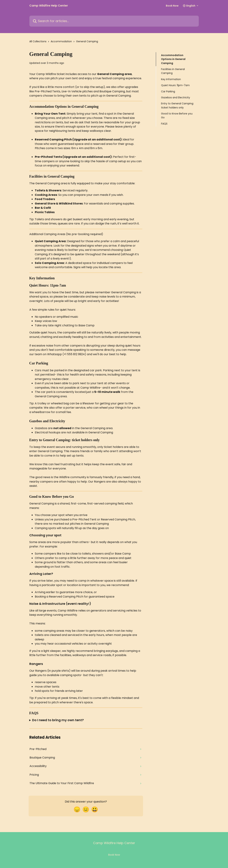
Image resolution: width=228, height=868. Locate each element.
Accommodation (61, 41)
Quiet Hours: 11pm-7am (175, 85)
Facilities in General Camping (173, 71)
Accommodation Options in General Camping (173, 59)
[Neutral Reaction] (86, 809)
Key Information (171, 79)
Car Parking (168, 91)
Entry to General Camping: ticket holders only (177, 105)
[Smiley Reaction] (95, 809)
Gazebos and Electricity (176, 97)
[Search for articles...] (114, 21)
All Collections (38, 41)
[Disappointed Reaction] (77, 809)
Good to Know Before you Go (177, 116)
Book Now (172, 6)
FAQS (164, 124)
